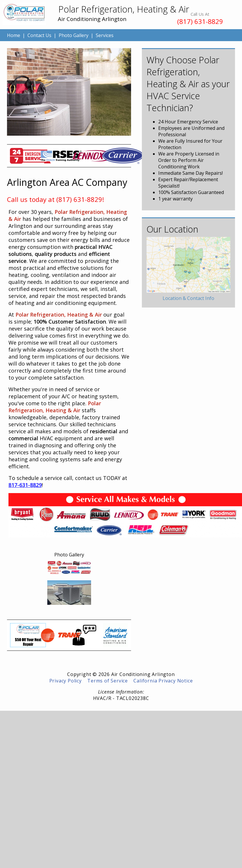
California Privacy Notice (163, 681)
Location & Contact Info (188, 298)
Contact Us (39, 35)
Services (105, 35)
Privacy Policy (66, 681)
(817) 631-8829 (200, 21)
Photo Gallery (74, 35)
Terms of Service (108, 681)
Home (14, 35)
